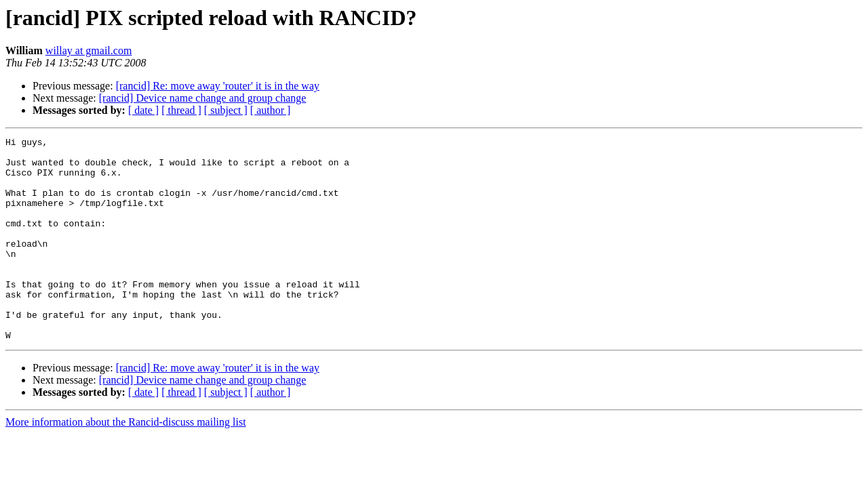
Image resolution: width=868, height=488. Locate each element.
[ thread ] (181, 110)
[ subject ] (226, 110)
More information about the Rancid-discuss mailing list (126, 463)
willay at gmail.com (89, 50)
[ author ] (271, 110)
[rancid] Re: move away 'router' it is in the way (218, 86)
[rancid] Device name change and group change (203, 98)
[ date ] (143, 110)
